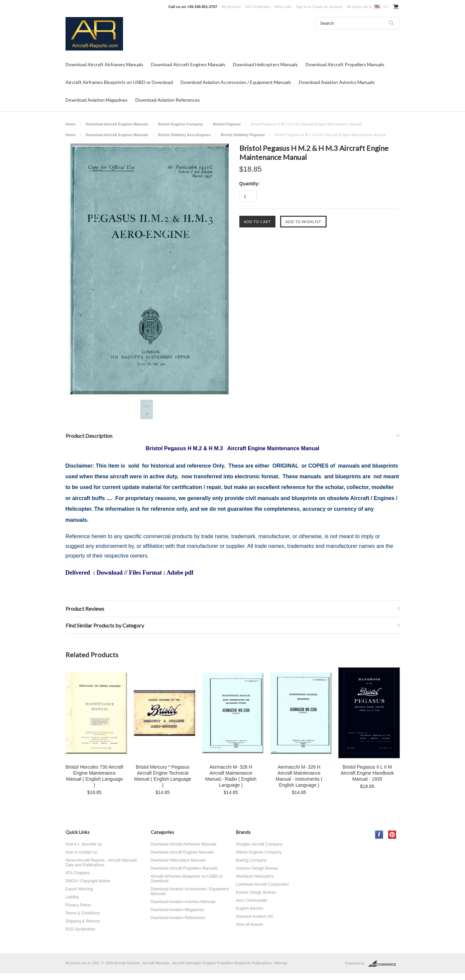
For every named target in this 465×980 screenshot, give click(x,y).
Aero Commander (252, 900)
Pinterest (392, 835)
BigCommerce (384, 964)
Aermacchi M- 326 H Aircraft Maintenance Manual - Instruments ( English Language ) (299, 776)
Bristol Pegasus (227, 124)
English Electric (250, 908)
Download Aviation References (168, 100)
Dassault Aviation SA (255, 916)
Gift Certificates (258, 7)
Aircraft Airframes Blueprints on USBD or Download (119, 82)
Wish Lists (283, 7)
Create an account (327, 7)
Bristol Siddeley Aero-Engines (184, 135)
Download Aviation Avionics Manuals (337, 82)
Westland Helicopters (255, 876)
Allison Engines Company (259, 852)
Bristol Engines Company (181, 124)
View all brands (250, 924)
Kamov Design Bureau (256, 892)
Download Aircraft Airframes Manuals (104, 64)
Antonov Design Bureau (257, 868)
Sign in (301, 7)
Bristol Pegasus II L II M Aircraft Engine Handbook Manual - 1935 (367, 773)
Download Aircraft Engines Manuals (188, 64)
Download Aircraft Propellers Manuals (345, 64)
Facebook (379, 835)
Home (71, 124)
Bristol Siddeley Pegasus (243, 135)
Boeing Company (251, 860)
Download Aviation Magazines (97, 100)
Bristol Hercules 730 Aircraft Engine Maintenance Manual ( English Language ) (94, 776)
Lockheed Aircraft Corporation (263, 884)
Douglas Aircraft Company (259, 844)
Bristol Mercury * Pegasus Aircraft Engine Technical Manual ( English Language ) (162, 776)
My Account (231, 7)
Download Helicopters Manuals (265, 64)
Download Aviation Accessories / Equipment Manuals (236, 82)
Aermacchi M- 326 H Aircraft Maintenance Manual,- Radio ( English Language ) (231, 776)
